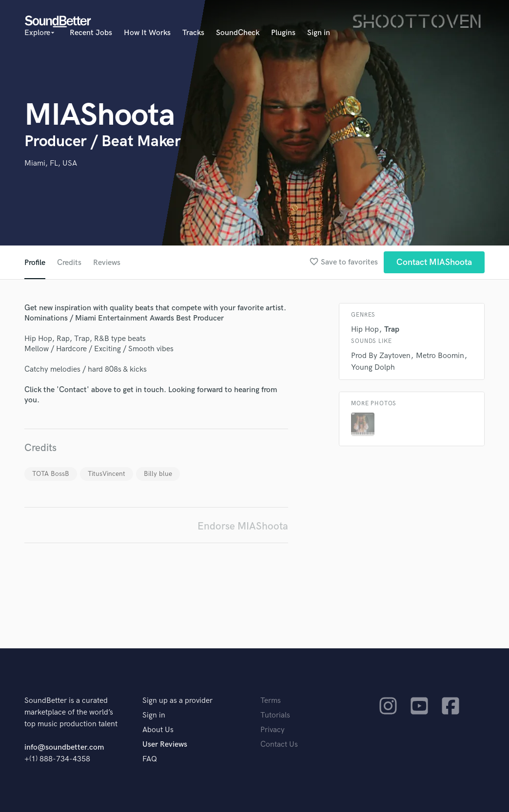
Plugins (283, 33)
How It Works (147, 33)
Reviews (107, 263)
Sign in (319, 33)
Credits (69, 263)
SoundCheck (238, 33)
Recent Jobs (91, 33)
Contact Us (279, 745)
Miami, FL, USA (51, 163)
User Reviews (165, 745)
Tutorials (275, 715)
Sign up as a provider (177, 701)
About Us (158, 730)
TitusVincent (107, 474)
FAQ (150, 759)
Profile (35, 263)
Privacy (273, 730)
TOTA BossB (51, 474)
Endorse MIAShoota (243, 526)
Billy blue (158, 474)
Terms (271, 701)
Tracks (193, 33)
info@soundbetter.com (64, 747)
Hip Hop (365, 330)
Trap (392, 330)
